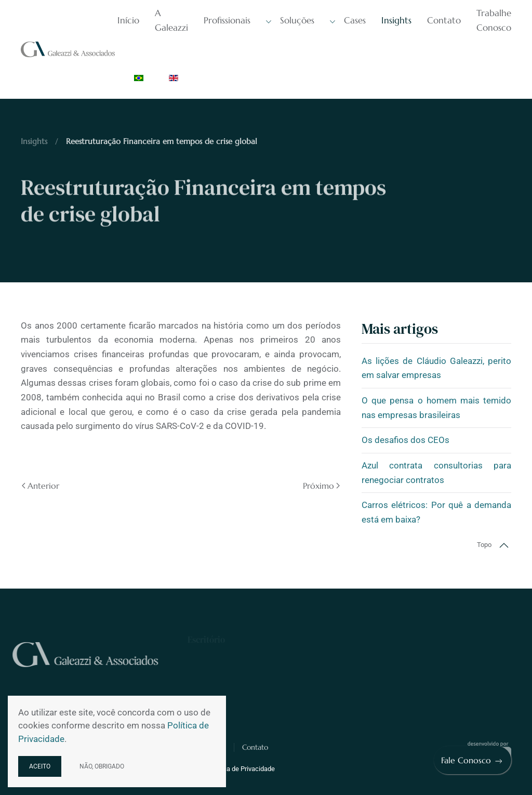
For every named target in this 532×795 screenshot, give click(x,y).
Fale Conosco (473, 761)
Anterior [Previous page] (41, 486)
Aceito (40, 766)
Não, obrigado (102, 766)
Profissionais (227, 20)
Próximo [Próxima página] (321, 486)
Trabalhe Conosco (494, 20)
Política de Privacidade (242, 769)
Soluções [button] (290, 21)
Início (128, 20)
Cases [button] (348, 21)
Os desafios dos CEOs (405, 440)
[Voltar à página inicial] (69, 49)
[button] (504, 545)
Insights (396, 20)
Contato (444, 20)
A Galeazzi (171, 20)
